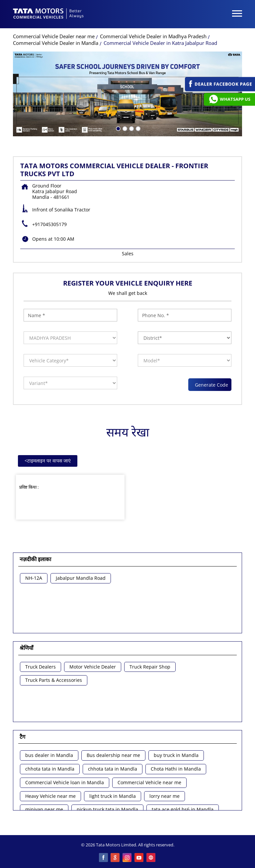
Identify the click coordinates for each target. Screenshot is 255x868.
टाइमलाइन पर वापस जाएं (48, 461)
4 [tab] (137, 128)
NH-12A (34, 578)
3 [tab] (131, 128)
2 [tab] (124, 128)
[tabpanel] (127, 94)
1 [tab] (118, 128)
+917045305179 (49, 224)
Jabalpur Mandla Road (81, 578)
